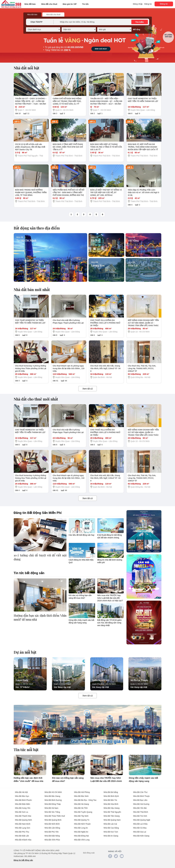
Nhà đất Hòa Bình (111, 804)
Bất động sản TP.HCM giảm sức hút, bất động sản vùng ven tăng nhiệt (109, 623)
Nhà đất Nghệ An (81, 832)
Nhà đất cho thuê (49, 4)
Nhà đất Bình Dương (53, 800)
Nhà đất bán (30, 4)
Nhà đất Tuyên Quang (83, 812)
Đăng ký (148, 4)
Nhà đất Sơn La (22, 812)
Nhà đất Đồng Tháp (53, 804)
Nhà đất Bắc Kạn (22, 796)
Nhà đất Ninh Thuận (82, 824)
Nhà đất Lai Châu (140, 824)
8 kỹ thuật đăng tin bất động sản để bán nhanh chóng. (110, 536)
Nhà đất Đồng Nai (81, 836)
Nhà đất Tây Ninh (81, 816)
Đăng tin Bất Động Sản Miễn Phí (38, 513)
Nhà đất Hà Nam (51, 808)
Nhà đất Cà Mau (140, 828)
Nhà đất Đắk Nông (52, 836)
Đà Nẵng (134, 240)
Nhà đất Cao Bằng (111, 828)
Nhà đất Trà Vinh (140, 816)
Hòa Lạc (133, 265)
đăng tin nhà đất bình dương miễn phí (110, 561)
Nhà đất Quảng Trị (82, 820)
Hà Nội (95, 240)
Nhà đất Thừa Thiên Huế (55, 816)
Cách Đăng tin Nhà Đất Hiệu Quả (81, 561)
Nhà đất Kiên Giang (141, 836)
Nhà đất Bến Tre (110, 800)
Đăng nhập (138, 4)
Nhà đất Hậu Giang (112, 808)
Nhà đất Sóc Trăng (52, 812)
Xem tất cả (87, 389)
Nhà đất (20, 237)
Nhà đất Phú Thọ (22, 832)
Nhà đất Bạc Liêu (140, 800)
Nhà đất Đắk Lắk (22, 836)
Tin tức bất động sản (29, 573)
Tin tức (85, 4)
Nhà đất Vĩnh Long (82, 840)
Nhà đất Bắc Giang (52, 796)
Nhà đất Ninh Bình (52, 824)
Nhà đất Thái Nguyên (112, 812)
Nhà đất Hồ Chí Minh (53, 792)
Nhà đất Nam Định (23, 824)
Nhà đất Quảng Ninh (23, 820)
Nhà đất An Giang (111, 836)
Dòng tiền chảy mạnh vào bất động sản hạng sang (81, 621)
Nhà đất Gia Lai (140, 832)
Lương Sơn (98, 265)
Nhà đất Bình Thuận (141, 796)
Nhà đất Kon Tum (111, 832)
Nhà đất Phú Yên (52, 832)
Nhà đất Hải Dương (141, 804)
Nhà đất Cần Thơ (140, 792)
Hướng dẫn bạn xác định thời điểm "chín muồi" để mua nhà (40, 617)
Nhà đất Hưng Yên (23, 808)
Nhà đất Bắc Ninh (81, 796)
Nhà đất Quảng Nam (112, 820)
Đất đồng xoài (89, 853)
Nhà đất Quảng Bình (53, 820)
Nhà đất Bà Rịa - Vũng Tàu (85, 800)
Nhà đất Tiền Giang (112, 816)
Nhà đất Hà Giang (81, 804)
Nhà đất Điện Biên (23, 804)
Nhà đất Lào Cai (110, 824)
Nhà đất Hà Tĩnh (81, 808)
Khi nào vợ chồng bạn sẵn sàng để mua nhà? (80, 596)
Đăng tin (164, 4)
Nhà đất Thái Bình (141, 812)
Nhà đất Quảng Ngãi (142, 820)
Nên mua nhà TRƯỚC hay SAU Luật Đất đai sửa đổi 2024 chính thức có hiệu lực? (110, 598)
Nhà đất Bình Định (111, 796)
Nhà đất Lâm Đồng (52, 828)
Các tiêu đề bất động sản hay (82, 535)
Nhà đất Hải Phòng (82, 792)
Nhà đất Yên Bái (140, 808)
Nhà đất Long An (81, 828)
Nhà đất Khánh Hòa (23, 840)
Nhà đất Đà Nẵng (111, 792)
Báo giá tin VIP (70, 4)
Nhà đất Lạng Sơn (23, 828)
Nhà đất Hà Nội (21, 792)
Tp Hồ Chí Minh (26, 240)
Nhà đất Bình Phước (23, 800)
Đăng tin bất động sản (23, 860)
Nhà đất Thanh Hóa (23, 816)
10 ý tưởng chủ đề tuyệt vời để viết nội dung (40, 557)
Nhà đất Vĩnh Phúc (52, 840)
